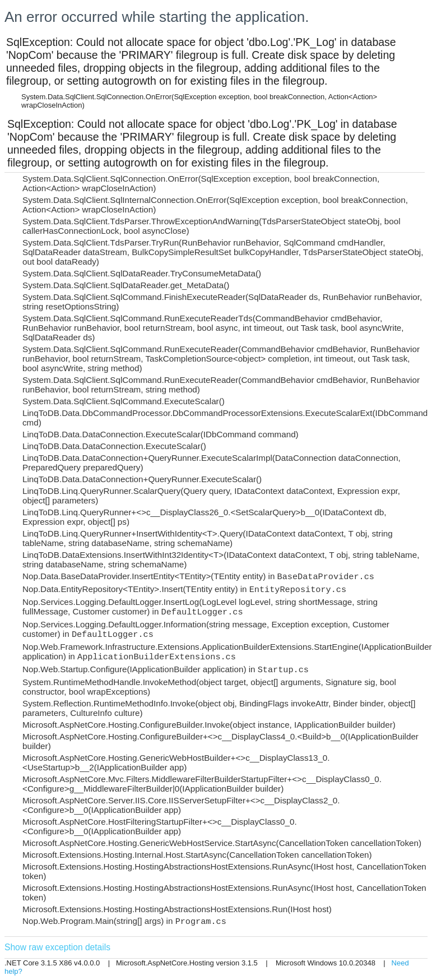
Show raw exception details (57, 947)
